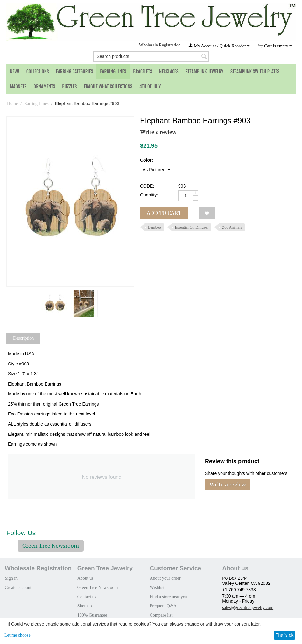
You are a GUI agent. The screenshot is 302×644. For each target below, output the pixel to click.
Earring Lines (113, 71)
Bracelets (143, 71)
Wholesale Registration (160, 45)
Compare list (161, 615)
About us (85, 578)
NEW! (15, 71)
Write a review (158, 132)
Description (23, 338)
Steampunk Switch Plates (255, 71)
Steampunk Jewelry (204, 71)
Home (12, 104)
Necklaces (169, 71)
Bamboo (155, 227)
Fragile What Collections (108, 86)
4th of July (150, 86)
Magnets (18, 86)
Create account (18, 587)
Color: (147, 160)
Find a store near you (168, 597)
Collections (38, 71)
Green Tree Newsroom (51, 546)
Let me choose (18, 635)
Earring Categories (75, 71)
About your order (165, 578)
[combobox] (151, 57)
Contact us (87, 597)
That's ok (284, 635)
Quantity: (149, 195)
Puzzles (69, 86)
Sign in (11, 578)
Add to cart (164, 213)
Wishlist (157, 587)
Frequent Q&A (163, 606)
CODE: (147, 186)
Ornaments (44, 86)
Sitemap (85, 606)
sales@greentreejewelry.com (248, 608)
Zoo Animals (232, 227)
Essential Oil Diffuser (192, 227)
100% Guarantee (92, 615)
